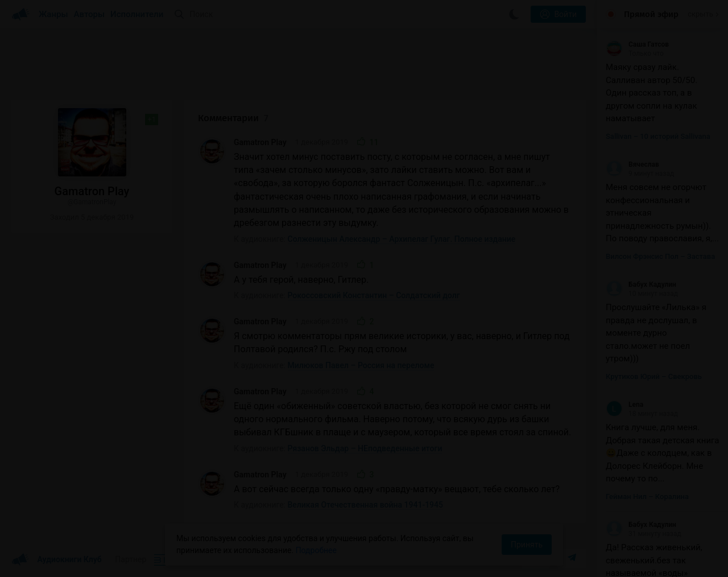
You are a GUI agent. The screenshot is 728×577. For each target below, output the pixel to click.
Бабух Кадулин (641, 285)
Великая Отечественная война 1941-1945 (365, 505)
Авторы (90, 14)
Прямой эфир (651, 14)
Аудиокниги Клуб (57, 560)
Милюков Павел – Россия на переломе (361, 365)
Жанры (53, 14)
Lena (624, 405)
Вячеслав (632, 164)
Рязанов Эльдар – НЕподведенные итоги (365, 448)
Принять (527, 545)
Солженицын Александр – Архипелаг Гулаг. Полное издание (402, 239)
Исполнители (137, 14)
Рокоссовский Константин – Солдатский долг (374, 295)
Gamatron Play (260, 142)
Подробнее (316, 550)
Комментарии (233, 118)
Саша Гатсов (637, 44)
